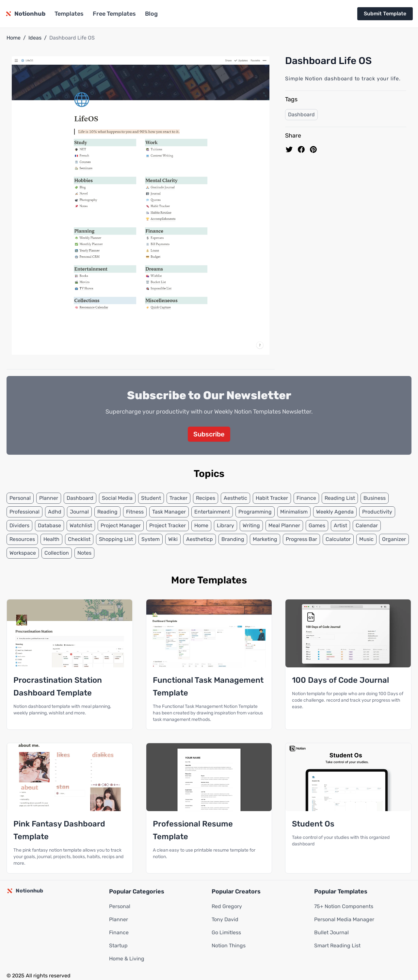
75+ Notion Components (344, 907)
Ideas (35, 38)
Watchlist (81, 526)
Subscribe (209, 434)
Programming (255, 512)
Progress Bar (301, 539)
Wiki (173, 539)
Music (366, 539)
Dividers (19, 526)
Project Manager (121, 526)
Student (151, 498)
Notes (84, 553)
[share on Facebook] (301, 149)
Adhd (55, 512)
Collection (57, 553)
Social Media (117, 498)
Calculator (338, 539)
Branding (233, 539)
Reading (107, 512)
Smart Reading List (337, 946)
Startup (118, 946)
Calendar (367, 526)
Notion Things (229, 946)
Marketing (265, 539)
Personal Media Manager (344, 920)
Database (49, 526)
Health (51, 539)
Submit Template (385, 14)
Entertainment (212, 512)
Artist (340, 526)
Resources (22, 539)
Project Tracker (168, 526)
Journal (79, 512)
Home (14, 38)
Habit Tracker (272, 498)
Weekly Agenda (335, 512)
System (151, 539)
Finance (306, 498)
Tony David (225, 920)
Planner (49, 498)
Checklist (79, 539)
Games (317, 526)
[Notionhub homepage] (25, 14)
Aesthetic (235, 498)
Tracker (178, 498)
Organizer (394, 539)
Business (375, 498)
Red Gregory (227, 907)
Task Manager (169, 512)
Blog (151, 14)
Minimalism (294, 512)
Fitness (135, 512)
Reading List (340, 498)
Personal (20, 498)
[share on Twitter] (289, 149)
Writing (251, 526)
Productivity (377, 512)
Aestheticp (200, 539)
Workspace (23, 553)
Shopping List (116, 539)
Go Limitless (226, 933)
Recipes (206, 498)
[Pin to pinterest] (313, 149)
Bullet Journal (331, 933)
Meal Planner (284, 526)
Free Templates (114, 14)
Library (225, 526)
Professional (24, 512)
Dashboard (301, 114)
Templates (69, 14)
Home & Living (127, 959)
